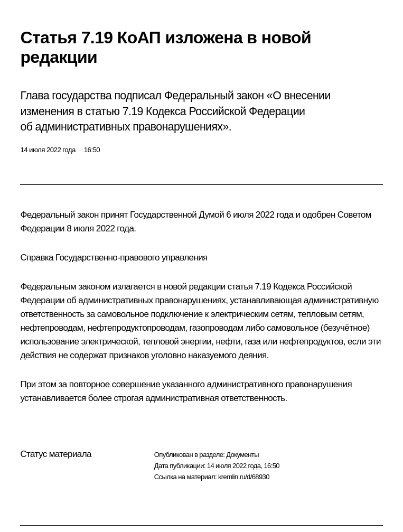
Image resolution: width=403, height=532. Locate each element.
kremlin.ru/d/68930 (244, 477)
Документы (242, 455)
